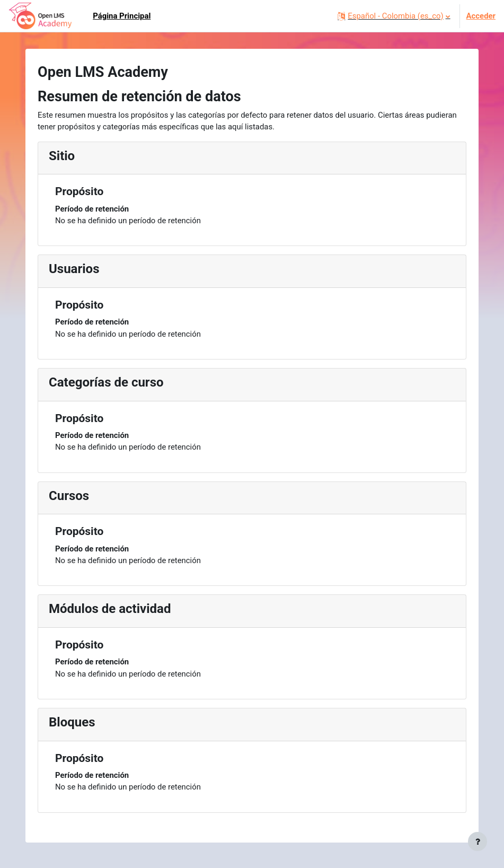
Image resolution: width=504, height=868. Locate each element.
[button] (394, 16)
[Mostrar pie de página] (478, 841)
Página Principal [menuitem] (122, 16)
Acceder (481, 16)
